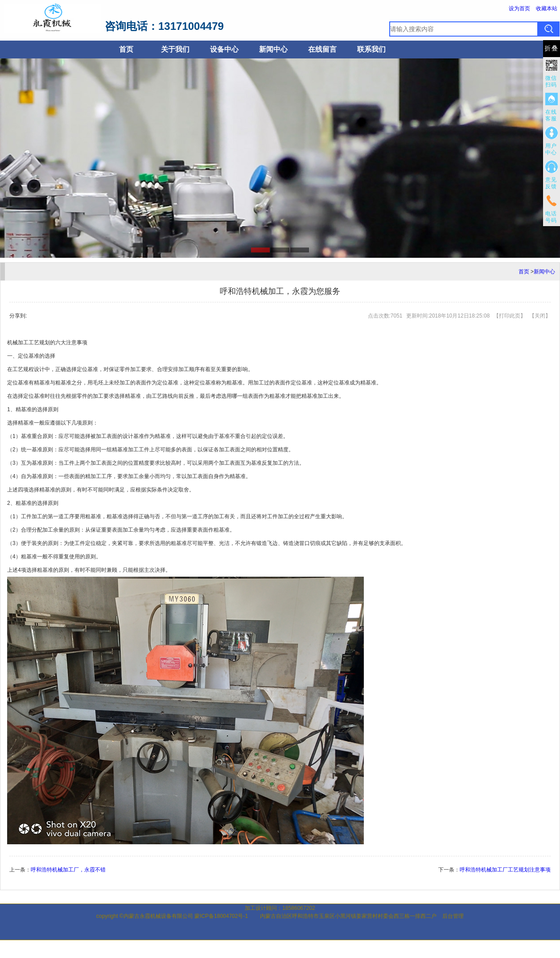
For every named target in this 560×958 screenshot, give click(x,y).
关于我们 (175, 49)
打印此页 (510, 316)
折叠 (552, 48)
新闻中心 (273, 49)
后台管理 (453, 916)
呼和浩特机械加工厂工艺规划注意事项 (505, 870)
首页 (126, 49)
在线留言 (322, 49)
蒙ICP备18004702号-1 (221, 916)
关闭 (540, 316)
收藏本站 (547, 8)
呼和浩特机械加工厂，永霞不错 (68, 870)
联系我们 (371, 49)
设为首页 (519, 8)
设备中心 (224, 49)
